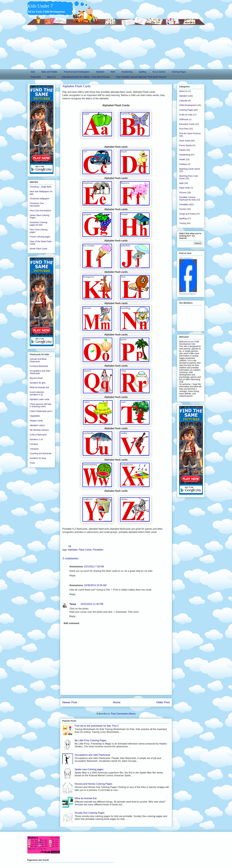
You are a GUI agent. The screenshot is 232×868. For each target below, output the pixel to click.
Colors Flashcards (38, 435)
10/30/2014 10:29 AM (95, 585)
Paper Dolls (185, 188)
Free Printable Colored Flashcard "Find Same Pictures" (141, 77)
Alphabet (100, 72)
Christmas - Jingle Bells (41, 187)
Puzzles (183, 209)
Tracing (183, 223)
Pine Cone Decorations (40, 211)
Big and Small (36, 378)
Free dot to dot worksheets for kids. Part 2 (97, 726)
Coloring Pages (179, 72)
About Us (51, 77)
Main (33, 72)
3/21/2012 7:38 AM (94, 567)
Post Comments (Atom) (123, 714)
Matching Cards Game (190, 169)
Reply (72, 576)
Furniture (34, 444)
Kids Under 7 (40, 6)
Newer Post (70, 702)
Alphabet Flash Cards (76, 86)
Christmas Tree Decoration (37, 205)
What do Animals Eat (86, 798)
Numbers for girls (38, 383)
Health (182, 159)
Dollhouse (184, 119)
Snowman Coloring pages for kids (38, 224)
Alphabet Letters (37, 425)
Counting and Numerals (41, 453)
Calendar (183, 101)
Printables (98, 550)
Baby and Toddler (49, 72)
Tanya (73, 604)
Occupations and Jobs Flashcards (92, 755)
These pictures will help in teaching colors (41, 405)
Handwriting (127, 72)
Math (113, 72)
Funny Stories (186, 145)
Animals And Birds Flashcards (38, 360)
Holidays (183, 164)
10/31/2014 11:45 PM (92, 604)
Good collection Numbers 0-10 (37, 393)
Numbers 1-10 (36, 439)
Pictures (183, 193)
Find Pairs (184, 129)
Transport (34, 449)
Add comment (71, 623)
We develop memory (39, 430)
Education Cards (187, 124)
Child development (186, 258)
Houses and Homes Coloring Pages (93, 784)
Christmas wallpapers (40, 199)
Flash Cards (85, 550)
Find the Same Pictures (190, 133)
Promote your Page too (188, 294)
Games (183, 150)
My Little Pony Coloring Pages (90, 740)
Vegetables (35, 416)
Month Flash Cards (38, 249)
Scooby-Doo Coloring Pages (90, 813)
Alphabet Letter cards (40, 399)
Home (117, 702)
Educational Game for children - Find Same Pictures (86, 77)
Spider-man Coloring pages (89, 769)
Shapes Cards (36, 421)
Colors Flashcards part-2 (41, 411)
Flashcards (36, 77)
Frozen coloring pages (40, 237)
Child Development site (189, 343)
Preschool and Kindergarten (77, 72)
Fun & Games (159, 72)
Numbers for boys (38, 458)
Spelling (142, 72)
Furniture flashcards (39, 366)
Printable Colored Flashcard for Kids (188, 198)
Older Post (163, 702)
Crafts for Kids (186, 115)
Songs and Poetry (187, 214)
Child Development (188, 105)
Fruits (32, 463)
